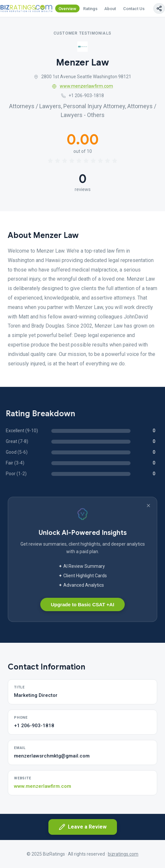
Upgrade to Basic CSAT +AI (82, 604)
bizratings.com (123, 854)
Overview (67, 9)
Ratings (90, 9)
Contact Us (134, 9)
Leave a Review (83, 827)
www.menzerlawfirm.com (82, 86)
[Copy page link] (159, 8)
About (110, 9)
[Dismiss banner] (148, 506)
